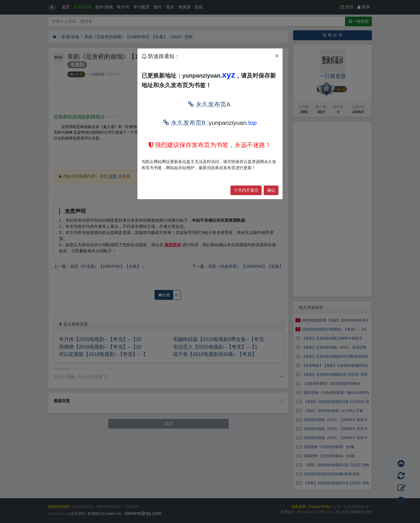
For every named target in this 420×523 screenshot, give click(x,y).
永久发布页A (209, 104)
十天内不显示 (246, 190)
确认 (271, 190)
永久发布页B (184, 123)
